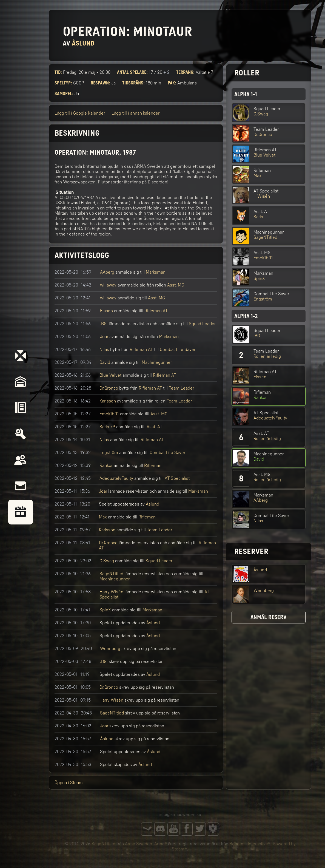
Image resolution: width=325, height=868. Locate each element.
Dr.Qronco (109, 388)
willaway (108, 285)
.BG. (104, 324)
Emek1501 (109, 414)
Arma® (161, 844)
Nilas (104, 349)
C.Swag (107, 561)
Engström (109, 453)
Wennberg (110, 649)
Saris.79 (107, 427)
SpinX (105, 610)
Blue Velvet (110, 375)
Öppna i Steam (69, 783)
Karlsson (108, 401)
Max (103, 517)
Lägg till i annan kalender (136, 113)
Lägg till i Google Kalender (80, 113)
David (105, 362)
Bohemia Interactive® (250, 844)
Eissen (106, 311)
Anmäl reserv (269, 617)
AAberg (107, 272)
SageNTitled (111, 574)
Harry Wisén (111, 592)
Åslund (152, 504)
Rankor (106, 465)
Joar (104, 337)
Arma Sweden (139, 844)
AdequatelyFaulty (116, 478)
